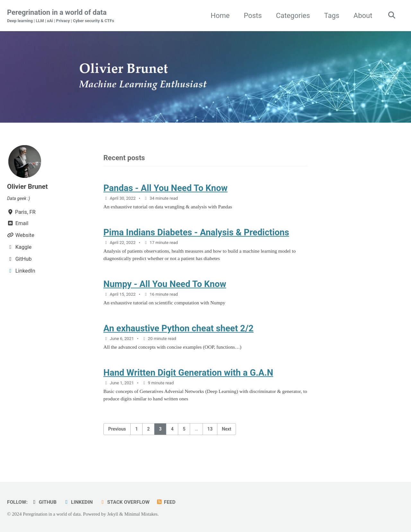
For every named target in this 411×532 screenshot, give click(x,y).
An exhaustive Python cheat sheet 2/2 (179, 336)
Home (218, 16)
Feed (174, 502)
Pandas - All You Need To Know (166, 190)
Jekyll (117, 514)
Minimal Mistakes (147, 514)
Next (227, 440)
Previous (117, 440)
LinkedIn (81, 502)
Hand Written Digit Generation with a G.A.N (188, 382)
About (361, 16)
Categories (291, 16)
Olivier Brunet (29, 187)
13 (210, 440)
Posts (250, 16)
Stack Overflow (130, 502)
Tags (329, 16)
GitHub (46, 502)
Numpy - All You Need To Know (165, 289)
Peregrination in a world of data (64, 16)
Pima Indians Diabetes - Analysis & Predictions (196, 235)
